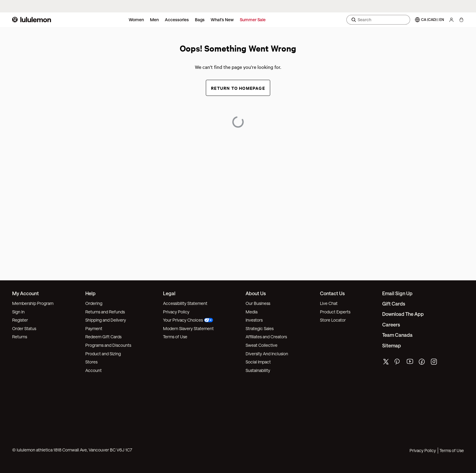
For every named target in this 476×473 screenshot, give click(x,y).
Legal (169, 293)
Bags (200, 20)
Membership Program (33, 303)
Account (93, 370)
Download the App (403, 314)
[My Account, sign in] (451, 20)
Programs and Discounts (108, 345)
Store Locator (333, 320)
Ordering (94, 303)
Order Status (24, 328)
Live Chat (329, 303)
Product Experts (335, 312)
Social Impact (258, 362)
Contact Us (332, 293)
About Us (256, 293)
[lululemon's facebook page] (422, 363)
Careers (391, 324)
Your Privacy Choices (188, 320)
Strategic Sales (260, 328)
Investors (254, 320)
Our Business (258, 303)
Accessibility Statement (185, 303)
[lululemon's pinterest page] (398, 363)
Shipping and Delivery (106, 320)
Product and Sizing (103, 354)
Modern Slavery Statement (188, 328)
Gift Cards (394, 304)
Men (154, 20)
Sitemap (392, 345)
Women (136, 20)
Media (252, 312)
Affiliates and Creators (266, 337)
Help (90, 293)
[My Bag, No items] (461, 20)
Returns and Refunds (105, 312)
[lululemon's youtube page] (410, 363)
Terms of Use (175, 337)
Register (20, 320)
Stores (91, 362)
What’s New (222, 20)
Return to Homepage (238, 88)
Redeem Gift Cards (103, 337)
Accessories (177, 20)
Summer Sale (253, 20)
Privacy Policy (176, 312)
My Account (25, 293)
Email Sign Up (397, 293)
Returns (20, 337)
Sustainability (258, 370)
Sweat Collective (262, 345)
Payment (94, 328)
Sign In (18, 312)
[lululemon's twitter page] (386, 362)
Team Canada (397, 335)
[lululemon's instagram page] (434, 363)
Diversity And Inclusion (267, 354)
